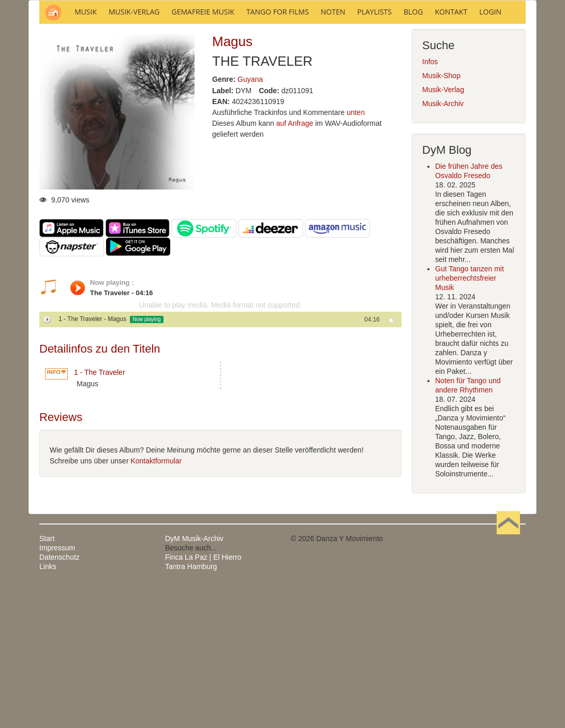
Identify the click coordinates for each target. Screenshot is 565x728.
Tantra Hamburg (191, 706)
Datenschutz (60, 697)
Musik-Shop (441, 215)
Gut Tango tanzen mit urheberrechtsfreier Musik (470, 418)
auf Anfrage (295, 263)
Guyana (250, 219)
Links (48, 706)
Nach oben (508, 678)
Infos (430, 201)
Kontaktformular (156, 601)
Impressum (57, 688)
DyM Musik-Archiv (194, 678)
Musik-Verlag (443, 229)
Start (47, 678)
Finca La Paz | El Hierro (203, 697)
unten (356, 252)
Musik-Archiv (443, 243)
